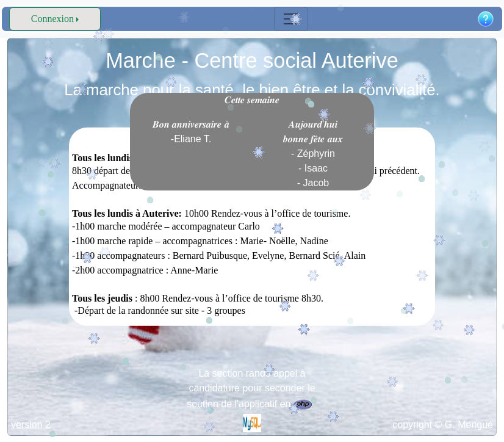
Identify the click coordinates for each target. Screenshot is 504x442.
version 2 (31, 425)
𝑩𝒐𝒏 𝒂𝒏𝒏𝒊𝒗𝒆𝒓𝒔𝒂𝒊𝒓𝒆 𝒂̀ (191, 132)
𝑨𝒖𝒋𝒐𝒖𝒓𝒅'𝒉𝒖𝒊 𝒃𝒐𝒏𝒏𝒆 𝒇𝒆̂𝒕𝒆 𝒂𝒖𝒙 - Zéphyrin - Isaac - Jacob (313, 154)
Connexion (52, 19)
